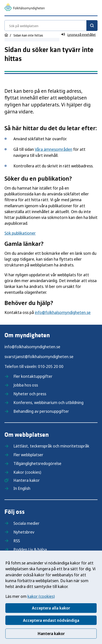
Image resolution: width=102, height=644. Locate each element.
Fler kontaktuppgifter (33, 376)
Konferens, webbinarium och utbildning (48, 402)
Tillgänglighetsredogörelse (37, 463)
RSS (17, 541)
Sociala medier (26, 523)
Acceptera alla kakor (51, 608)
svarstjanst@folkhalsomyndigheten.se (39, 357)
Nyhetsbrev (24, 532)
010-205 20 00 (51, 366)
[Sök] (92, 26)
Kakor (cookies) (27, 472)
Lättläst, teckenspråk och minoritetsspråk (51, 446)
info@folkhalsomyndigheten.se (63, 312)
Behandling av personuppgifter (41, 411)
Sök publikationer (20, 233)
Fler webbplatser (28, 455)
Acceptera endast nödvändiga (51, 620)
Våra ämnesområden (54, 149)
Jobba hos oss (26, 385)
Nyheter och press (30, 394)
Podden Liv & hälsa (30, 549)
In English (22, 488)
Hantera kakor (51, 633)
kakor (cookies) (41, 596)
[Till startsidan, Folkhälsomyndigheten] (25, 8)
